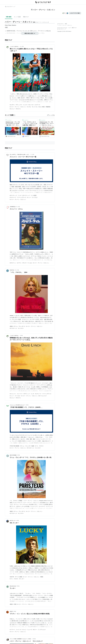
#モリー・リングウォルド (39, 630)
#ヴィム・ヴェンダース (19, 326)
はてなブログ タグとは (62, 28)
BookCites (12, 270)
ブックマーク (9, 120)
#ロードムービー (43, 396)
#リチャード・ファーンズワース (18, 197)
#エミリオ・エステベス (34, 105)
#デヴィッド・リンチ (29, 394)
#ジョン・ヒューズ (27, 630)
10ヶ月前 (17, 270)
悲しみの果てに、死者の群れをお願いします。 (20, 154)
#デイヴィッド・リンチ (16, 195)
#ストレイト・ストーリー (16, 394)
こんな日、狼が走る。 (15, 47)
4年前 (18, 521)
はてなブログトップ (62, 29)
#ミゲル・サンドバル (32, 107)
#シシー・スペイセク (32, 197)
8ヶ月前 (18, 207)
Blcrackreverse (13, 586)
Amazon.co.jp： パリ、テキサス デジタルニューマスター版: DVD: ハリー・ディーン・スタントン (13, 124)
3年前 (19, 455)
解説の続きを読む (30, 33)
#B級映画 (48, 107)
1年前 (21, 336)
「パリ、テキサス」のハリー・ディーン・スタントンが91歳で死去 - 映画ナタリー (30, 124)
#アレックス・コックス (22, 105)
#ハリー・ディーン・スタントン (18, 107)
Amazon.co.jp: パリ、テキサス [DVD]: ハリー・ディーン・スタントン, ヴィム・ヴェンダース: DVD (47, 124)
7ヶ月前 (32, 154)
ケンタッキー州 (27, 31)
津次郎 (11, 611)
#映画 (11, 326)
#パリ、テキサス (39, 446)
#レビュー (12, 109)
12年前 (34, 639)
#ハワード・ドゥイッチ (16, 630)
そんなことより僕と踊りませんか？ (17, 405)
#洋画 (15, 604)
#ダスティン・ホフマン (16, 263)
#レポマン (12, 105)
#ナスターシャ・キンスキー (17, 328)
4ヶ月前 (22, 47)
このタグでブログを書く (75, 13)
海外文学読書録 (13, 455)
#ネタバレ (18, 109)
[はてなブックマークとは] (15, 115)
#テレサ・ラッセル (27, 263)
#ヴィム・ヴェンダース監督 (27, 446)
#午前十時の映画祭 (15, 446)
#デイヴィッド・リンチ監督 (29, 195)
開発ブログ (74, 28)
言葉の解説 (9, 17)
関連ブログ (26, 17)
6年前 (18, 586)
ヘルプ (69, 28)
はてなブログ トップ (10, 7)
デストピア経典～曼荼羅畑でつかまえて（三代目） (21, 639)
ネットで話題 (17, 17)
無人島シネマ (13, 521)
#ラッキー (22, 579)
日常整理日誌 (13, 207)
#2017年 (12, 577)
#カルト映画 (42, 107)
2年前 (27, 405)
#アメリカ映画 (19, 577)
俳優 (6, 27)
